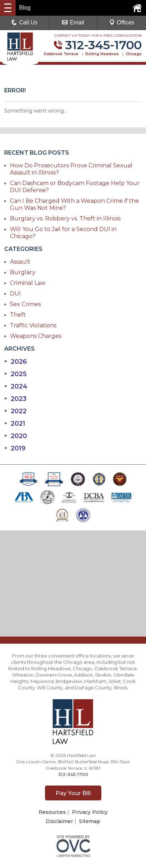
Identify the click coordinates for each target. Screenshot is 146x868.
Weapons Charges (36, 336)
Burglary (23, 272)
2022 (15, 411)
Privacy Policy (90, 812)
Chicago (134, 54)
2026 (16, 362)
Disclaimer (59, 821)
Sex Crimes (25, 304)
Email (73, 22)
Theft (18, 315)
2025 (15, 374)
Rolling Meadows (102, 54)
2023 (15, 399)
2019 (15, 448)
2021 (15, 424)
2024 (16, 386)
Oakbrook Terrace (61, 54)
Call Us (24, 22)
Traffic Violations (33, 325)
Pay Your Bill (73, 793)
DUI (15, 294)
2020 (16, 436)
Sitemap (90, 821)
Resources (52, 812)
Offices (122, 22)
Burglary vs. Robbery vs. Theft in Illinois (65, 219)
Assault (20, 262)
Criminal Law (28, 283)
